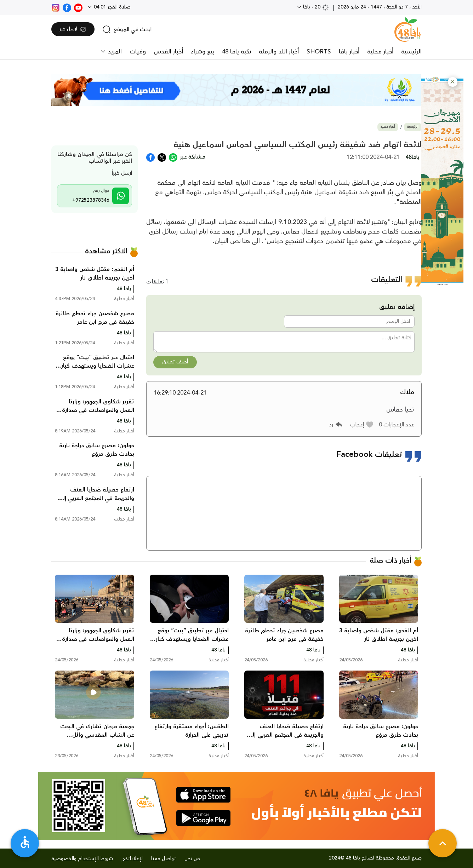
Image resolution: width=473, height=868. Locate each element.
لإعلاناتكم (132, 859)
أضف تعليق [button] (175, 362)
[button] (453, 82)
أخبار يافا (349, 52)
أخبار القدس (168, 52)
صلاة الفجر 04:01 (112, 7)
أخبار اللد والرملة (279, 52)
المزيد (114, 52)
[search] (127, 29)
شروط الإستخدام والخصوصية (82, 859)
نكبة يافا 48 (236, 52)
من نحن (192, 859)
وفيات (138, 52)
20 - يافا (315, 7)
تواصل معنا (164, 859)
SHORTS (319, 52)
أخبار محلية (380, 52)
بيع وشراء (203, 52)
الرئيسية (411, 52)
